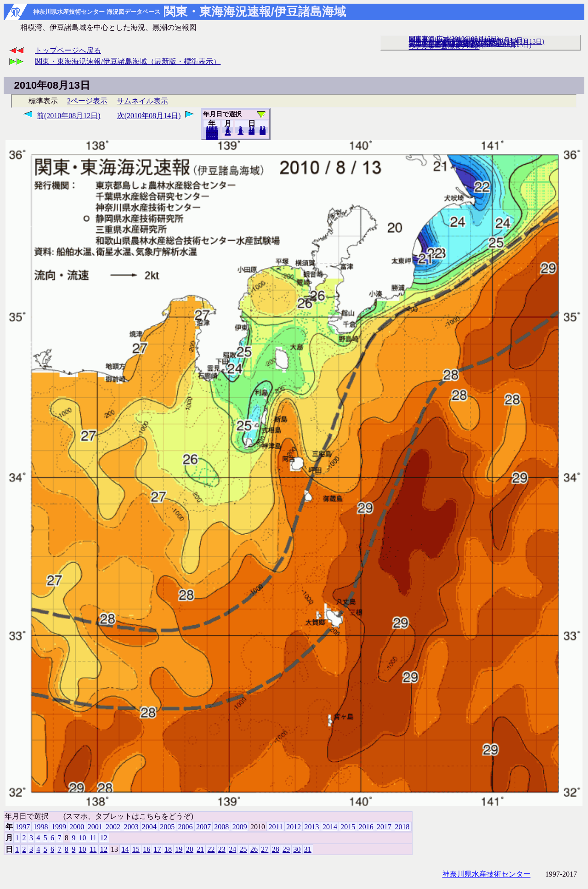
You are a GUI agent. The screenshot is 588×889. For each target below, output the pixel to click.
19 (179, 849)
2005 (167, 827)
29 (286, 849)
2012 (294, 827)
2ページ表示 (87, 101)
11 (93, 838)
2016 (366, 827)
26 (254, 849)
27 (265, 849)
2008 (221, 827)
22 (211, 849)
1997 (23, 827)
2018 (212, 137)
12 (228, 133)
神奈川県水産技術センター (486, 874)
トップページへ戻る (68, 50)
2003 (131, 827)
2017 (384, 827)
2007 (204, 827)
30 (297, 849)
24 (232, 849)
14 (125, 849)
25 (243, 849)
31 (263, 132)
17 (158, 849)
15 (136, 849)
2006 (186, 827)
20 (252, 132)
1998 (41, 827)
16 (147, 849)
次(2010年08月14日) (149, 116)
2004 (149, 827)
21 (200, 849)
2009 (240, 827)
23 (222, 849)
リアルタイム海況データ (444, 46)
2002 (113, 827)
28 (276, 849)
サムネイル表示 (142, 101)
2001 (95, 827)
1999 (59, 827)
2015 (348, 827)
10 (240, 132)
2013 (312, 827)
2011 (275, 827)
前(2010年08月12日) (69, 116)
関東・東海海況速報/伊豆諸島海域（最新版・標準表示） (128, 61)
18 (168, 849)
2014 (330, 827)
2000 (77, 827)
